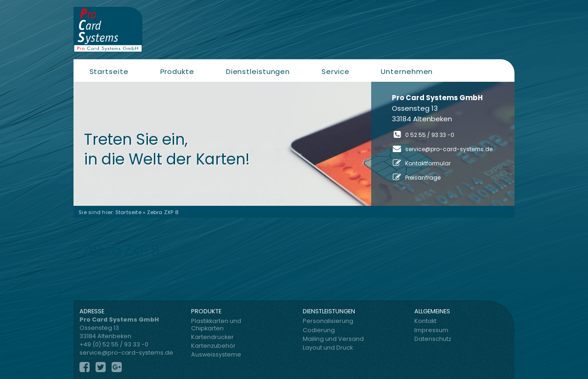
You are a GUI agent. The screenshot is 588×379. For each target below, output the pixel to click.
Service (335, 71)
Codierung (319, 330)
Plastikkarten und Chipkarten (216, 324)
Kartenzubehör (213, 346)
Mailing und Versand (333, 339)
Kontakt (425, 321)
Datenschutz (433, 339)
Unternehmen (407, 71)
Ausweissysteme (216, 354)
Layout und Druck (328, 348)
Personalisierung (328, 321)
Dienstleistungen (258, 71)
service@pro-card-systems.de (449, 149)
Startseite (109, 71)
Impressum (431, 330)
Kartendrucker (212, 337)
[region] (294, 144)
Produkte (177, 71)
